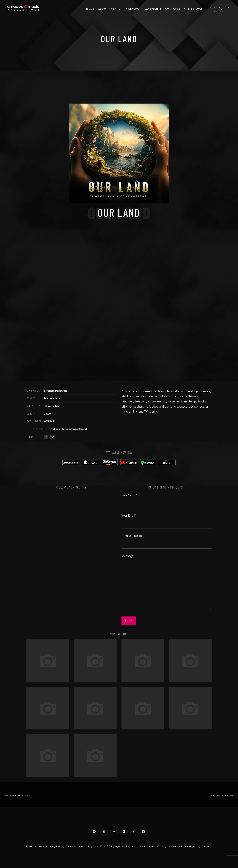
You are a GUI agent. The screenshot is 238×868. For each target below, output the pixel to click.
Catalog (133, 9)
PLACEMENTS (152, 9)
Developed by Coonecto (198, 846)
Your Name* (167, 499)
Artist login (194, 9)
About (103, 9)
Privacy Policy (55, 846)
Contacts (173, 9)
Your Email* (167, 519)
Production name (167, 540)
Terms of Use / (36, 846)
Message (167, 582)
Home (90, 9)
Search (117, 9)
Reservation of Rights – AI (86, 846)
